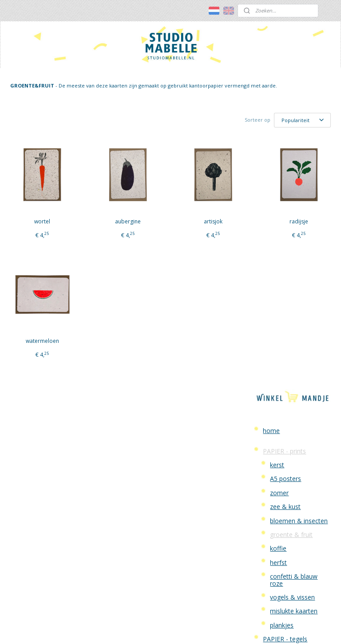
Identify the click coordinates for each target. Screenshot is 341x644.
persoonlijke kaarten (292, 339)
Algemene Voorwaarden (282, 439)
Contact (274, 401)
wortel (30, 232)
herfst (278, 248)
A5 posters (285, 165)
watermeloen (30, 351)
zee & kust (285, 193)
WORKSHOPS (282, 367)
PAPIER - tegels (285, 325)
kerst (277, 151)
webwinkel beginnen (190, 628)
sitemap (137, 628)
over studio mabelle (284, 551)
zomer (279, 179)
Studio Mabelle (284, 387)
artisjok (152, 232)
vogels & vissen (292, 283)
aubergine (91, 232)
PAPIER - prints (284, 137)
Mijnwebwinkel (268, 628)
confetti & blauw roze (294, 266)
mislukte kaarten (294, 297)
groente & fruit (291, 221)
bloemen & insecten (299, 206)
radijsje (214, 232)
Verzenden (278, 422)
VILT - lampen (283, 353)
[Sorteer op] (177, 127)
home (271, 116)
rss (156, 628)
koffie (278, 234)
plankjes (282, 311)
